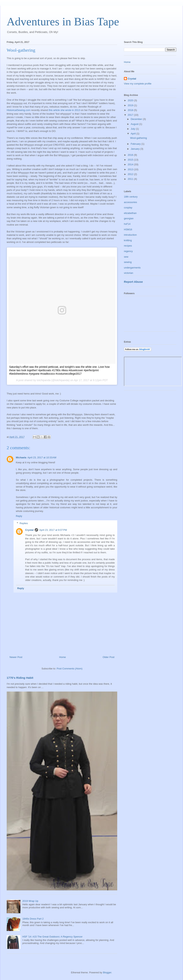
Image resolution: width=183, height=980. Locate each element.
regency (128, 251)
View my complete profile (138, 84)
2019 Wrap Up (30, 901)
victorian (128, 273)
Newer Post (16, 657)
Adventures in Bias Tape (63, 22)
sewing (128, 262)
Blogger (107, 972)
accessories (130, 202)
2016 (131, 155)
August (135, 124)
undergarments (132, 268)
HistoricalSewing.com (18, 110)
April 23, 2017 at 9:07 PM (53, 530)
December (137, 119)
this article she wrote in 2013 (64, 110)
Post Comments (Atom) (69, 669)
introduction (130, 235)
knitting (128, 240)
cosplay (128, 208)
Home (63, 657)
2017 (131, 115)
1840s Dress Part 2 (33, 919)
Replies (24, 523)
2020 (131, 100)
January (136, 149)
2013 (131, 169)
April (134, 134)
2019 (131, 105)
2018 (131, 110)
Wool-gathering (138, 138)
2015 (131, 160)
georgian (129, 218)
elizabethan (130, 213)
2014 (131, 164)
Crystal (29, 530)
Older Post (109, 657)
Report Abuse (133, 282)
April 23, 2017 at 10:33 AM (42, 457)
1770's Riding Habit (20, 678)
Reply (19, 516)
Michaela (21, 457)
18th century (131, 197)
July (133, 129)
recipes (128, 246)
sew (126, 257)
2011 (131, 179)
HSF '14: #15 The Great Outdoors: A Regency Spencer (52, 937)
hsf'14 (127, 224)
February (136, 144)
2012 (131, 174)
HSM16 (128, 229)
